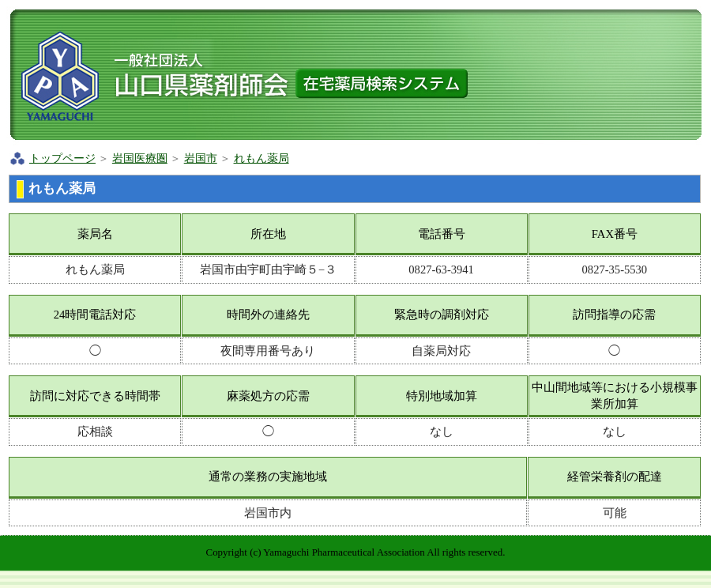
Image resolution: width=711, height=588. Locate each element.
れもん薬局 (261, 158)
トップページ (62, 158)
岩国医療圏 (140, 158)
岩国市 (201, 158)
